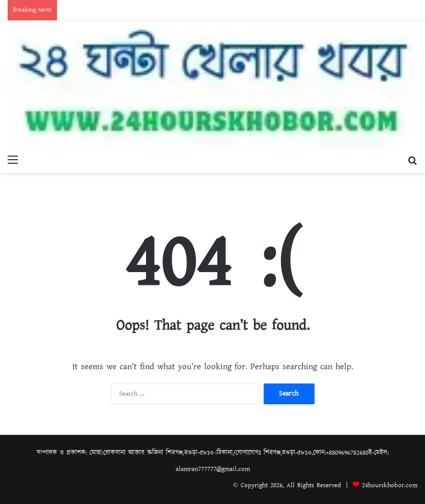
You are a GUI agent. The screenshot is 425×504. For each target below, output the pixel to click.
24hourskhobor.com (390, 485)
